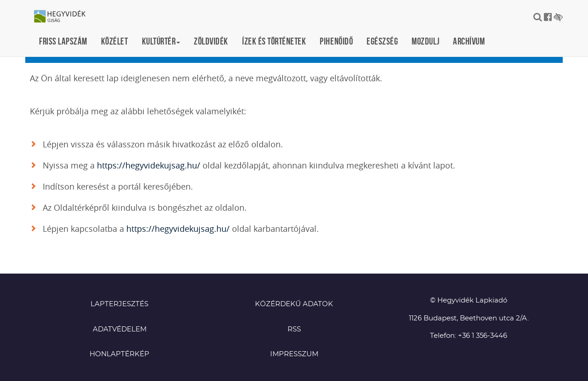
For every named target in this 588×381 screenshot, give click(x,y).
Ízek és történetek (274, 41)
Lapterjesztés (119, 304)
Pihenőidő (336, 41)
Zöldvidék (211, 41)
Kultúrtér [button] (161, 41)
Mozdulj (425, 41)
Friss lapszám (63, 41)
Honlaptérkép (119, 354)
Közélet (115, 41)
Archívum (469, 41)
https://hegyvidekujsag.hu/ (149, 165)
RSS (294, 329)
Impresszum (294, 354)
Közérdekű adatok (294, 304)
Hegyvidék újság (64, 17)
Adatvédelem (120, 329)
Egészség (382, 41)
